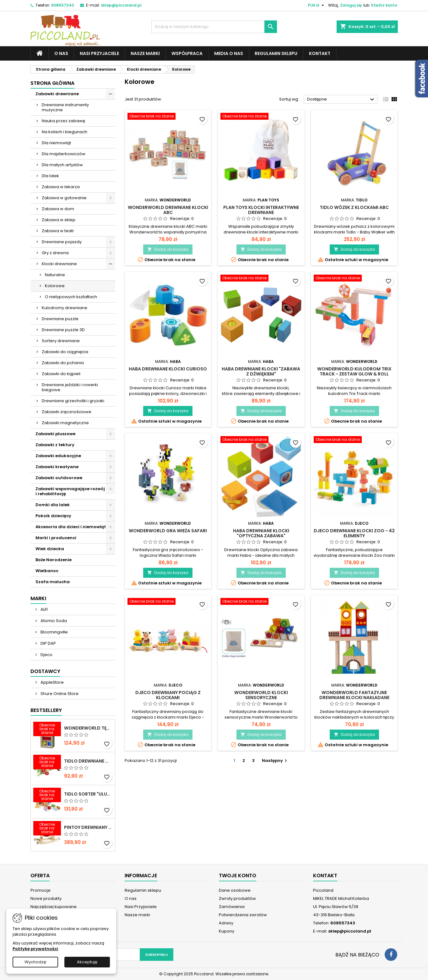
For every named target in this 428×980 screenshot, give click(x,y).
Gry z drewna (55, 253)
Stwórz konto (384, 5)
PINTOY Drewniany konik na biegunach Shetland (88, 827)
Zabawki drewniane (57, 94)
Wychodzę (35, 962)
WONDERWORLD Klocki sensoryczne (261, 695)
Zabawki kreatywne (57, 467)
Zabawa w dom (58, 209)
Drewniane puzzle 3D (63, 330)
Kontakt (320, 53)
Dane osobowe (235, 890)
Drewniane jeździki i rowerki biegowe (70, 387)
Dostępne (341, 100)
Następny (275, 761)
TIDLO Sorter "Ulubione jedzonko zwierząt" (88, 794)
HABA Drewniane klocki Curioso (168, 369)
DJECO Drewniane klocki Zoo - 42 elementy (354, 533)
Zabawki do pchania (63, 363)
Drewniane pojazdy (62, 242)
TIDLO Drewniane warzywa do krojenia (88, 761)
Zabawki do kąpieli (61, 374)
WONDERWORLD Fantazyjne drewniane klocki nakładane (354, 695)
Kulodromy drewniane (65, 308)
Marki (38, 598)
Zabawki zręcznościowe (67, 412)
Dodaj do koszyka (168, 249)
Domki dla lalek (53, 505)
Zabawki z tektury (55, 445)
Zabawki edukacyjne (58, 456)
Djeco (46, 655)
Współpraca (187, 53)
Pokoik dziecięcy (53, 516)
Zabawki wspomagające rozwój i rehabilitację (70, 491)
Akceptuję (87, 962)
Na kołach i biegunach (65, 132)
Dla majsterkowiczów (64, 154)
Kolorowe (55, 286)
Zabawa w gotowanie (64, 198)
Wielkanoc (47, 571)
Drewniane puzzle (60, 319)
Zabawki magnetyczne (65, 423)
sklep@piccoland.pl (121, 5)
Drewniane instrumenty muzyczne (65, 107)
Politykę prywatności (35, 949)
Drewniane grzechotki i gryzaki (73, 401)
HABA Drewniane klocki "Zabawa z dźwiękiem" (261, 371)
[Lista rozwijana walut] (317, 5)
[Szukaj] (214, 27)
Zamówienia (232, 907)
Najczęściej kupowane (54, 907)
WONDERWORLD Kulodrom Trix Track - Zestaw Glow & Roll (354, 371)
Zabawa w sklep (59, 220)
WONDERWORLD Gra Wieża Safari (168, 531)
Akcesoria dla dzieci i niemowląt (71, 527)
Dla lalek (50, 176)
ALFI (44, 609)
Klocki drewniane (59, 264)
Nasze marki (145, 53)
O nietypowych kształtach (71, 297)
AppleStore (52, 682)
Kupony (227, 931)
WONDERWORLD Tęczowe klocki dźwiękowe (88, 728)
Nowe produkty (46, 898)
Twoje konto (238, 876)
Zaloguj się (351, 5)
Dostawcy (45, 671)
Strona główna (52, 83)
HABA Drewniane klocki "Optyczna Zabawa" (261, 533)
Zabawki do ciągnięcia (65, 352)
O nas (61, 53)
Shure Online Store (59, 694)
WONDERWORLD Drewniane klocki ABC (168, 210)
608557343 (63, 5)
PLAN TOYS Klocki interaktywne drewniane (261, 210)
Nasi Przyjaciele (99, 53)
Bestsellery (46, 710)
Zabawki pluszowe (55, 434)
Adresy (226, 923)
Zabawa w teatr (58, 231)
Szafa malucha (53, 582)
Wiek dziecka (50, 549)
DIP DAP (48, 643)
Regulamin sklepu (276, 53)
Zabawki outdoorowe (59, 478)
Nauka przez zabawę (63, 121)
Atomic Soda (53, 621)
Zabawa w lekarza (61, 187)
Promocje (41, 890)
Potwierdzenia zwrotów (243, 915)
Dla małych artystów (62, 165)
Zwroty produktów (237, 898)
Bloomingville (54, 632)
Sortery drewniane (61, 341)
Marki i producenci (56, 538)
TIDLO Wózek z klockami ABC (354, 207)
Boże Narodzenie (54, 560)
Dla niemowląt (56, 143)
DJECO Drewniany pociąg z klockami (168, 695)
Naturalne (55, 275)
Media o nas (229, 53)
